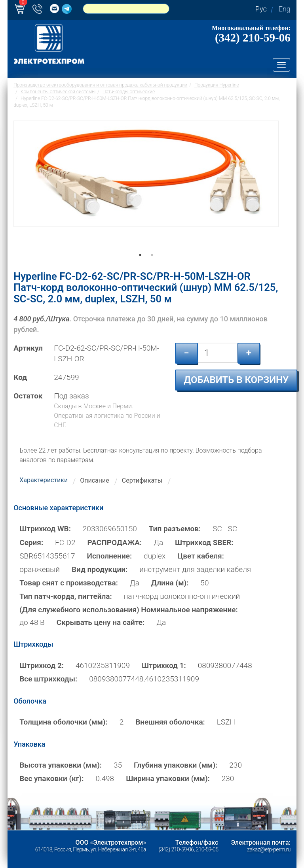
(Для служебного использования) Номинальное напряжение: (128, 610)
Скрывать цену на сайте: (101, 622)
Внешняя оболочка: (170, 722)
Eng (285, 9)
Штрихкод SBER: (204, 542)
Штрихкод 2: (42, 665)
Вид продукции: (100, 569)
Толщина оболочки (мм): (63, 722)
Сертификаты (142, 480)
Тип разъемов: (175, 529)
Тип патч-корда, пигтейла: (66, 596)
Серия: (31, 542)
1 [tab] (140, 266)
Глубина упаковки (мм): (176, 765)
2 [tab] (152, 266)
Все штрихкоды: (48, 679)
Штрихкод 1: (164, 665)
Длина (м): (170, 583)
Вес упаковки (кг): (51, 778)
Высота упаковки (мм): (61, 765)
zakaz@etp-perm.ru (269, 849)
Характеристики (44, 480)
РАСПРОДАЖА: (115, 542)
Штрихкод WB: (45, 529)
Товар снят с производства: (69, 583)
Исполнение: (110, 556)
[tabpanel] (146, 190)
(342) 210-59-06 (253, 38)
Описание (95, 480)
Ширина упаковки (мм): (168, 778)
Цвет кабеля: (201, 556)
